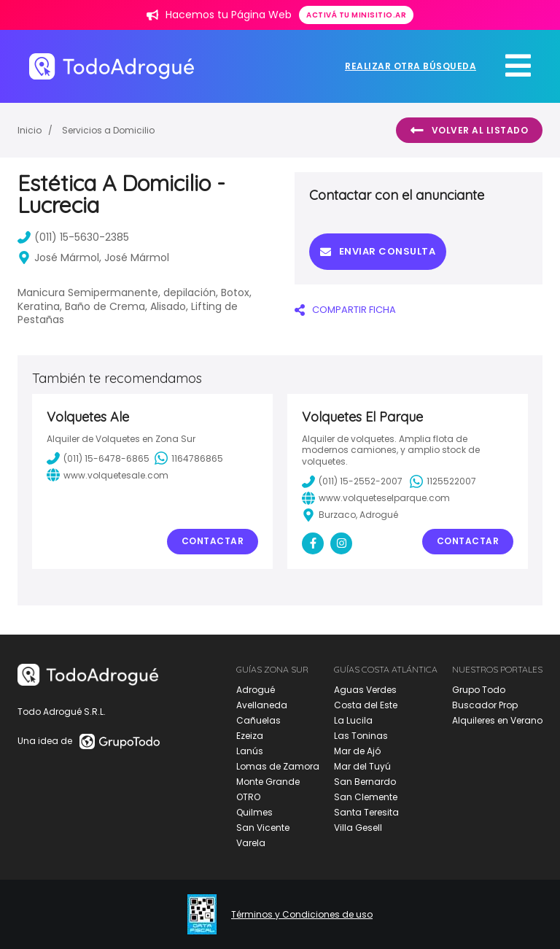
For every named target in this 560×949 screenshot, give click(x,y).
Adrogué (256, 690)
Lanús (250, 751)
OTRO (248, 797)
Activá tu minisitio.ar (356, 15)
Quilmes (254, 812)
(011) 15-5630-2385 (73, 237)
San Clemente (366, 797)
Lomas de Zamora (278, 766)
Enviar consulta (378, 251)
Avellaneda (262, 705)
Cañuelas (258, 720)
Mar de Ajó (357, 751)
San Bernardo (365, 782)
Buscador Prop (485, 705)
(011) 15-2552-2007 (352, 481)
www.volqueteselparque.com (376, 498)
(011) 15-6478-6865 (98, 458)
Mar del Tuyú (362, 766)
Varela (251, 843)
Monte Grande (268, 782)
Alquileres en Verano (497, 720)
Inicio (30, 130)
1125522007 (443, 481)
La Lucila (353, 720)
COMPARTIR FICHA (345, 310)
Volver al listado (469, 131)
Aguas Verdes (365, 690)
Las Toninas (361, 736)
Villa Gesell (358, 828)
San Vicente (263, 828)
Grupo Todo (479, 690)
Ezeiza (250, 736)
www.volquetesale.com (108, 475)
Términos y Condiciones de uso (302, 915)
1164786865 (189, 458)
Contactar (213, 541)
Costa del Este (366, 705)
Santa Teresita (366, 812)
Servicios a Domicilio (108, 130)
